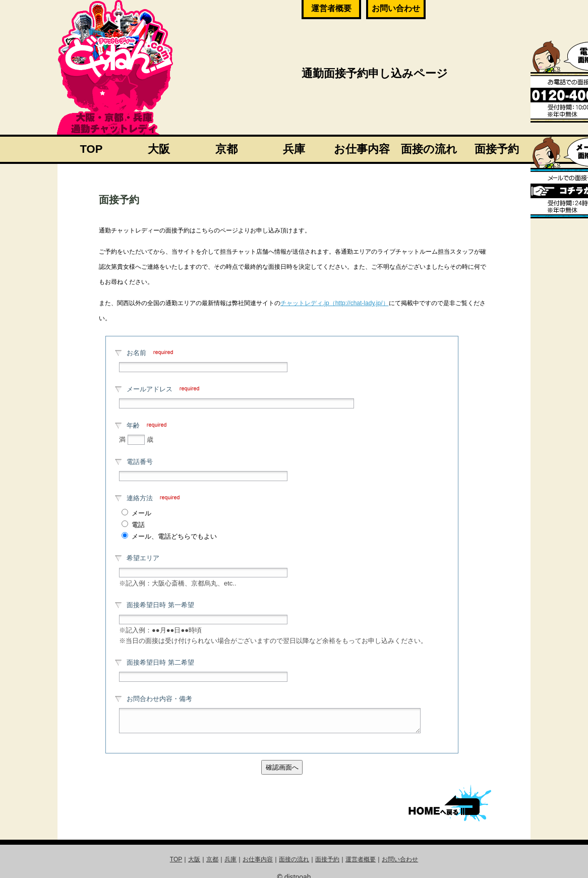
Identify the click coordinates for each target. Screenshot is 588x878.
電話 (138, 525)
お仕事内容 (362, 149)
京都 (226, 149)
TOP (92, 149)
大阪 (159, 149)
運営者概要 (331, 8)
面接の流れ (429, 149)
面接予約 (497, 149)
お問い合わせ (396, 8)
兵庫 (294, 149)
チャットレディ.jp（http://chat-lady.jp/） (335, 303)
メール (141, 513)
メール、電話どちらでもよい (174, 536)
